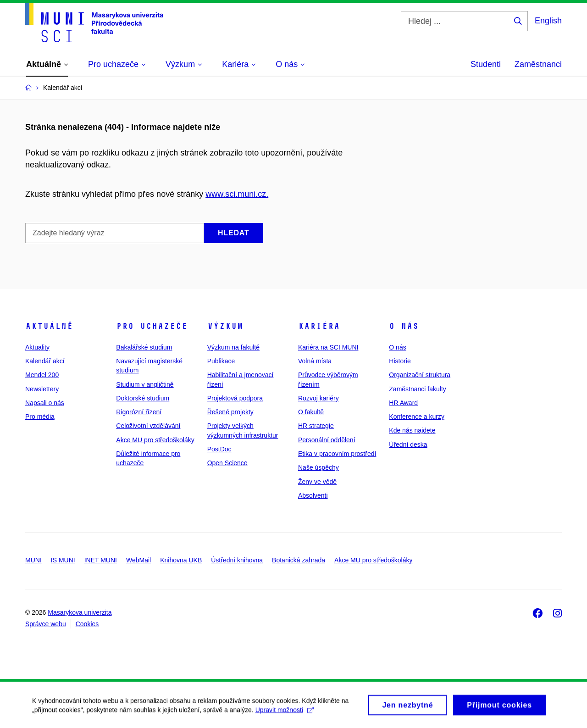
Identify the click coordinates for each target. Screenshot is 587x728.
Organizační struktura (420, 375)
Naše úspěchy (318, 467)
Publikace (221, 361)
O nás (404, 326)
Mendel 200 (42, 375)
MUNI (33, 560)
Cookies (87, 624)
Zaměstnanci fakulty (418, 389)
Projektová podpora (235, 398)
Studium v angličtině (145, 384)
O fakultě (311, 412)
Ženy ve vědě (317, 482)
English (548, 21)
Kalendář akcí (45, 361)
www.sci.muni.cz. (237, 194)
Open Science (227, 463)
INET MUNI (101, 560)
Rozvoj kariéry (318, 398)
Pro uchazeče (152, 326)
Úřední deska (408, 445)
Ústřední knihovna (237, 560)
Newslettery (42, 389)
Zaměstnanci (538, 64)
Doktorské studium (143, 398)
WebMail (138, 560)
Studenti (486, 64)
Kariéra (319, 326)
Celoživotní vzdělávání (148, 426)
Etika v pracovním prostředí (337, 454)
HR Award (403, 403)
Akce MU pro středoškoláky (155, 440)
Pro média (40, 417)
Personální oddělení (327, 440)
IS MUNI (63, 560)
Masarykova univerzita (80, 612)
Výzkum (225, 326)
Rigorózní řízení (139, 412)
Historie (400, 361)
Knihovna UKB (181, 560)
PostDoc (219, 449)
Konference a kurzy (417, 417)
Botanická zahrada (299, 560)
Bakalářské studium (144, 347)
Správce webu (46, 624)
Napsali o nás (45, 403)
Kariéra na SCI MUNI (328, 347)
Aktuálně (49, 326)
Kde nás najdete (412, 430)
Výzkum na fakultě (233, 347)
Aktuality (37, 347)
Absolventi (313, 495)
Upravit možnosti (285, 714)
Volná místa (315, 361)
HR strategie (316, 426)
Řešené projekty (230, 412)
